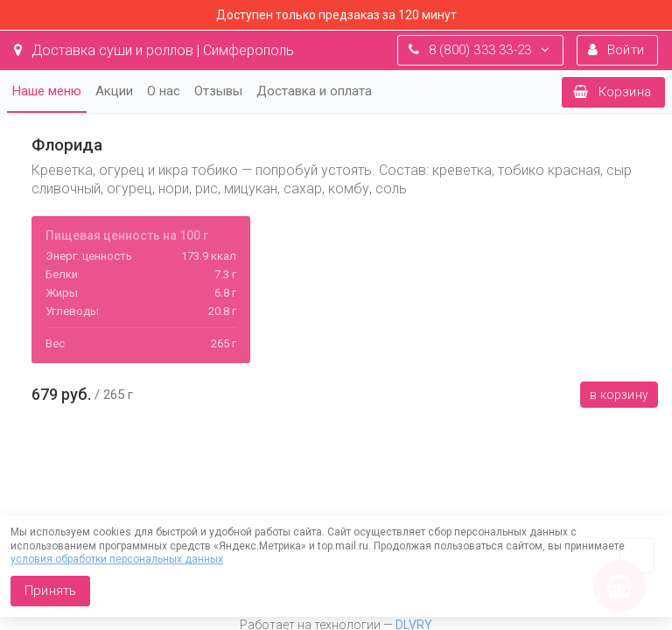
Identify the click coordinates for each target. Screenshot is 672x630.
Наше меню (47, 91)
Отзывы (218, 91)
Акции (114, 91)
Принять (50, 591)
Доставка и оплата (314, 91)
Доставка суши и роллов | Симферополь (154, 50)
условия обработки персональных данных (117, 559)
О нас (164, 91)
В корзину (619, 395)
